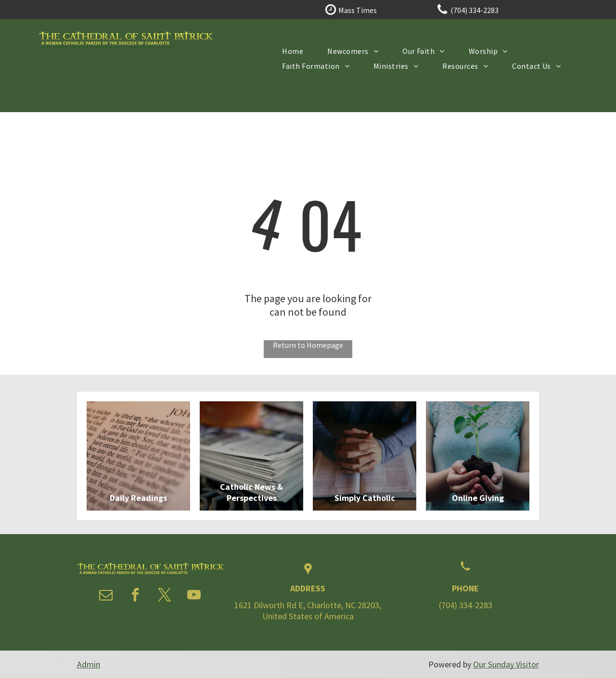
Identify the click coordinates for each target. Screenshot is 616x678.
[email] (106, 596)
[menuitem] (293, 51)
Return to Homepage (308, 345)
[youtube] (194, 596)
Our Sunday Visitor (506, 664)
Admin (89, 664)
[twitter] (165, 596)
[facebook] (135, 596)
